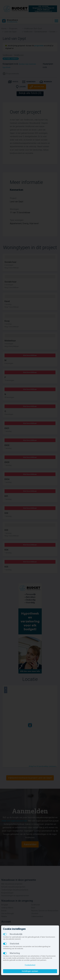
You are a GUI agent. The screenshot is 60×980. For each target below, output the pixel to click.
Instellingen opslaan (30, 971)
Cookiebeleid (30, 965)
